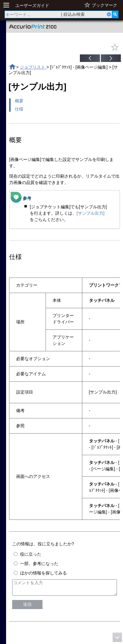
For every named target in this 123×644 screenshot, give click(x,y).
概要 (19, 101)
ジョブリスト (33, 67)
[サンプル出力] (91, 213)
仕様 (19, 109)
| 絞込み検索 (73, 14)
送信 (27, 607)
